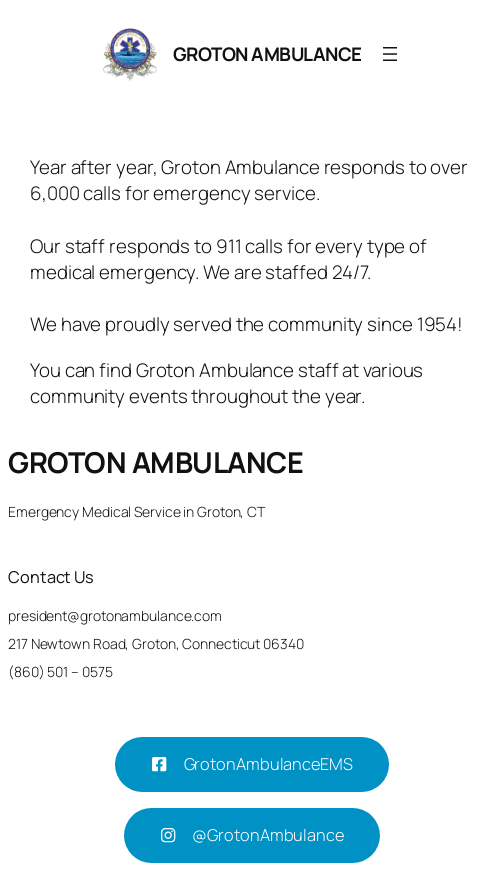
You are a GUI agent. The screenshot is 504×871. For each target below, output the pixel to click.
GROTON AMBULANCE (267, 54)
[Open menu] (390, 54)
